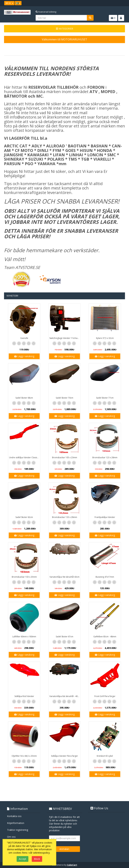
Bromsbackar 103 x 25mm (24, 577)
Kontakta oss (14, 816)
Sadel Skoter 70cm (64, 398)
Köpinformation (16, 823)
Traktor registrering (18, 830)
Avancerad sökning (46, 12)
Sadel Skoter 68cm (24, 398)
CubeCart (72, 865)
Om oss (11, 837)
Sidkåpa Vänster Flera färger (64, 756)
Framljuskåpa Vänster (105, 517)
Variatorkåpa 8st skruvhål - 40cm (65, 696)
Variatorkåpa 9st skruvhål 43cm (64, 577)
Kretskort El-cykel (105, 756)
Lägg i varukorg (24, 356)
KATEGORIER (64, 29)
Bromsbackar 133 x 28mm (65, 517)
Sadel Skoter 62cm (24, 517)
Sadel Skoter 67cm (64, 637)
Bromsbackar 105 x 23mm (65, 457)
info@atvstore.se (26, 117)
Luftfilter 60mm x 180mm (24, 637)
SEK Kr (9, 3)
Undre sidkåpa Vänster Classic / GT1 (25, 457)
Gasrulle (24, 338)
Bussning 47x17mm (105, 577)
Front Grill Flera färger (105, 696)
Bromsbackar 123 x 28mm (105, 457)
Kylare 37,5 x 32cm (105, 338)
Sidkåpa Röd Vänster (24, 696)
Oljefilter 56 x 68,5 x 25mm (24, 756)
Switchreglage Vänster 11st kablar (65, 338)
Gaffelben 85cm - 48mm (105, 637)
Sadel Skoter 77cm (105, 398)
